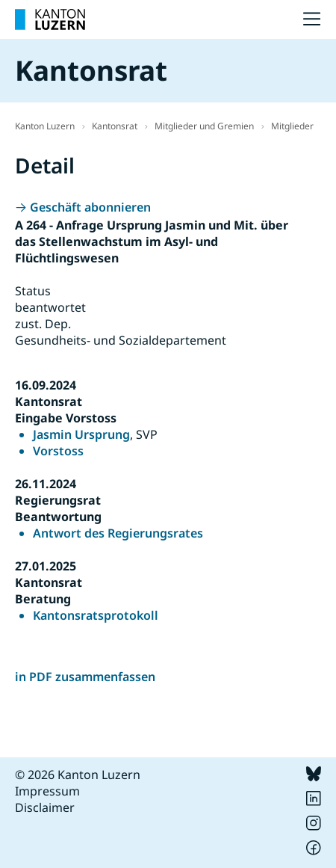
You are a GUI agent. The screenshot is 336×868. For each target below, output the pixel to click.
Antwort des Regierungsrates (118, 533)
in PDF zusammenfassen (85, 677)
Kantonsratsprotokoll (96, 615)
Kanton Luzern (45, 126)
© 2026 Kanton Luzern (78, 775)
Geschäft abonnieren (90, 207)
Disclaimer (45, 807)
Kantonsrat (115, 126)
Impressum (47, 791)
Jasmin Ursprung (81, 434)
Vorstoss (58, 451)
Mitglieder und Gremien (204, 126)
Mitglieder (292, 126)
